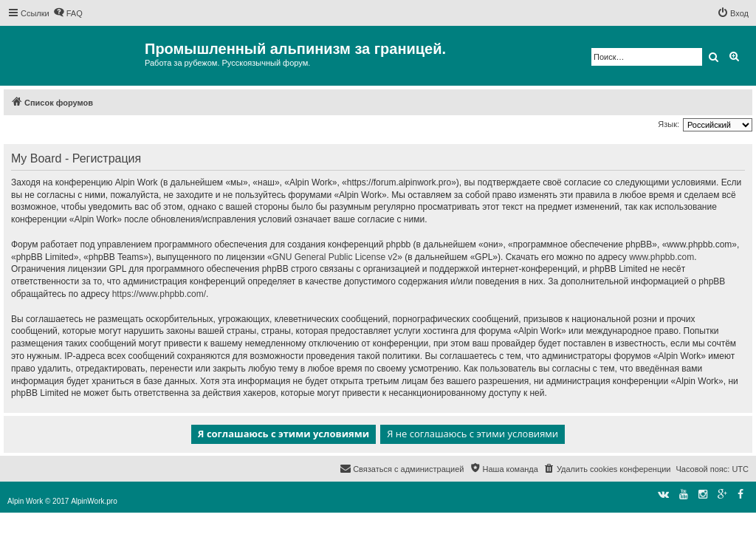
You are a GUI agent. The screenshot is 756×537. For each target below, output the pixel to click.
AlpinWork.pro (94, 501)
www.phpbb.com (661, 257)
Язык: (669, 124)
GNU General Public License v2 (335, 257)
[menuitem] (68, 13)
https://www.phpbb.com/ (159, 294)
